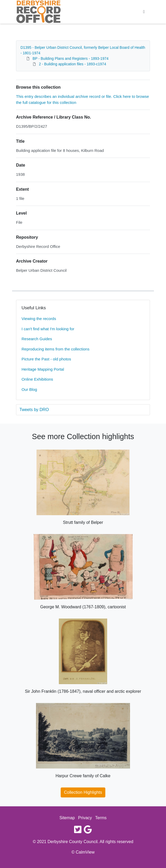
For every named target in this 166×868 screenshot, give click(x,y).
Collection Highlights (83, 792)
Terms (101, 818)
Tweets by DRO (34, 410)
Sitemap (67, 818)
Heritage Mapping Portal (43, 369)
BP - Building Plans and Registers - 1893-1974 (71, 58)
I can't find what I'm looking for (48, 329)
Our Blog (29, 389)
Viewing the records (39, 319)
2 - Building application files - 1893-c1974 (72, 64)
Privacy (85, 818)
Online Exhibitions (37, 379)
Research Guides (37, 339)
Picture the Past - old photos (46, 359)
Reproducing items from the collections (55, 349)
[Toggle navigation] (144, 12)
